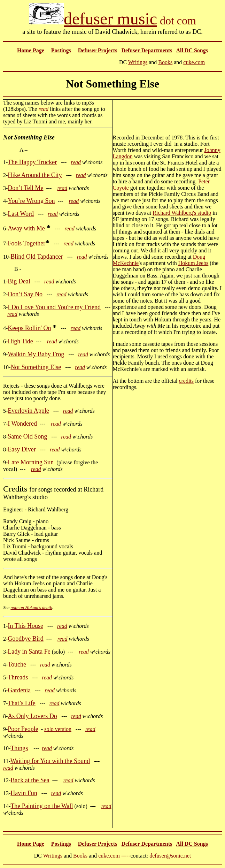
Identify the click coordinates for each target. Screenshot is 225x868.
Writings (138, 62)
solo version (58, 729)
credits (186, 381)
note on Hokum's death (31, 607)
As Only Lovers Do (32, 716)
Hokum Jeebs (193, 263)
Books (165, 62)
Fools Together (26, 243)
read (76, 162)
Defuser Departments (147, 50)
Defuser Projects (98, 50)
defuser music (110, 19)
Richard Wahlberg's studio (182, 213)
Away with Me (26, 228)
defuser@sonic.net (170, 856)
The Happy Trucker (32, 162)
